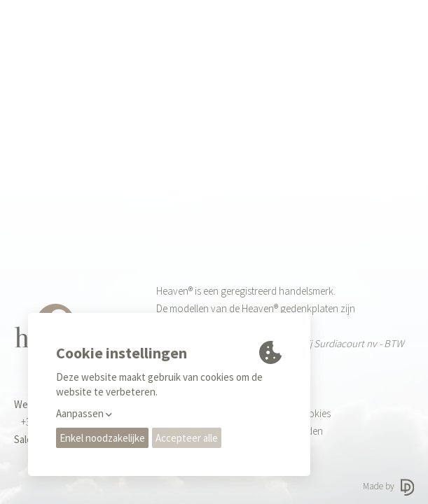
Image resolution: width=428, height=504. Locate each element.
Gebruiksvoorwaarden (275, 431)
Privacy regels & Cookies (279, 413)
